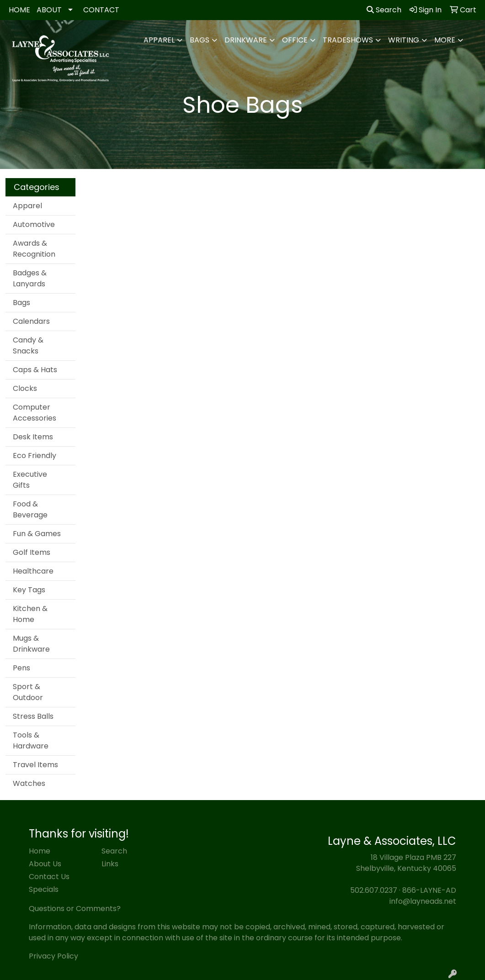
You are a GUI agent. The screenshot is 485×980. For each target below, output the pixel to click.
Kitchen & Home (30, 614)
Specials (44, 889)
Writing (404, 40)
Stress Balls (33, 716)
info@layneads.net (423, 901)
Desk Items (33, 437)
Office (295, 40)
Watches (29, 783)
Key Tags (29, 590)
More (445, 40)
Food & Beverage (30, 509)
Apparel (159, 40)
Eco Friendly (35, 456)
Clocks (25, 388)
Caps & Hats (35, 370)
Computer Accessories (35, 413)
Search (384, 10)
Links (110, 864)
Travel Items (35, 765)
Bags (200, 40)
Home (40, 851)
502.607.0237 (374, 890)
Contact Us (49, 877)
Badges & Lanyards (30, 278)
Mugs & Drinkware (31, 644)
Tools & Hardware (31, 740)
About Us (45, 864)
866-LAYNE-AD (429, 890)
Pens (21, 668)
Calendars (31, 321)
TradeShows (348, 40)
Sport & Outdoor (28, 692)
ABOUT (49, 10)
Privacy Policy (53, 956)
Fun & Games (37, 534)
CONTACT (101, 10)
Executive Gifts (30, 480)
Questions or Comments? (75, 909)
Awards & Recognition (34, 249)
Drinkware (246, 40)
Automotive (34, 224)
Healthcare (33, 571)
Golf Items (32, 552)
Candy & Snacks (28, 345)
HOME (19, 10)
